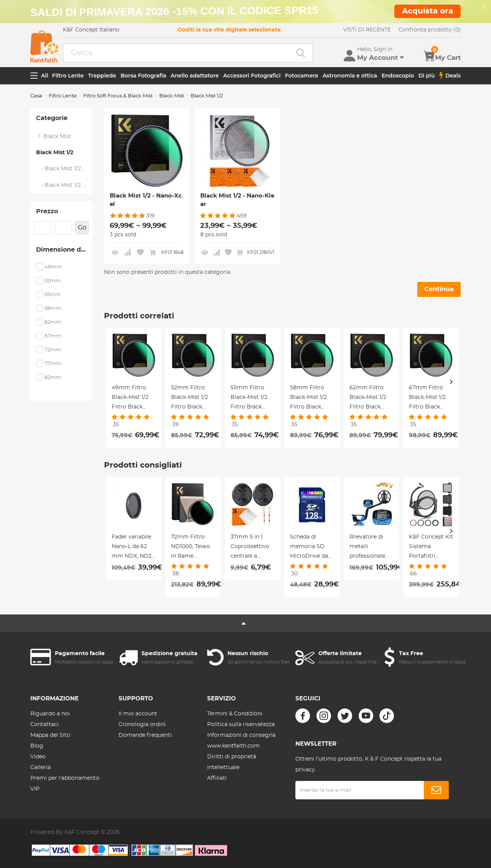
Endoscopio (398, 76)
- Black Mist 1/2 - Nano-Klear (64, 185)
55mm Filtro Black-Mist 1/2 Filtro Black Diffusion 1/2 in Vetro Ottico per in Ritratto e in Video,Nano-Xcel (252, 399)
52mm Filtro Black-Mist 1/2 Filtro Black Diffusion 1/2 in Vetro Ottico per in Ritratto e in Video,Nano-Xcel (193, 399)
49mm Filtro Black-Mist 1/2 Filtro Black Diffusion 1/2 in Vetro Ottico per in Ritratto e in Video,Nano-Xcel (133, 399)
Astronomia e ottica (350, 76)
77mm (53, 364)
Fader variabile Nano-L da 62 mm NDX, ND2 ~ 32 (132, 548)
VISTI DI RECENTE (367, 30)
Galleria (40, 768)
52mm (53, 281)
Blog (37, 746)
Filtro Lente (68, 76)
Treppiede (102, 76)
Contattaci (44, 725)
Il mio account (138, 714)
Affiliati (217, 778)
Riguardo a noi (50, 714)
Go (82, 227)
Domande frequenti (145, 735)
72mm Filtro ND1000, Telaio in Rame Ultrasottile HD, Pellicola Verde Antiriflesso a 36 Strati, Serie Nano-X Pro (193, 548)
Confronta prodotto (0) (430, 30)
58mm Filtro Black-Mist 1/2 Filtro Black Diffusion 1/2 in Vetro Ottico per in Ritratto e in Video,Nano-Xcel (312, 399)
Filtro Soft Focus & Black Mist (118, 96)
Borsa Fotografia (143, 76)
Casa (36, 96)
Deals (450, 76)
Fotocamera (302, 76)
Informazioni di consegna (241, 735)
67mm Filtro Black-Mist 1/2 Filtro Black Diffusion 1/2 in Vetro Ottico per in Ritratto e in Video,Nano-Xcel (431, 399)
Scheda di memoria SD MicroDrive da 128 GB (309, 548)
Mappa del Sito (50, 735)
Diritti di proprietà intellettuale (232, 762)
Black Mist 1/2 (55, 153)
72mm (53, 350)
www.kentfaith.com (233, 746)
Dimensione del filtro (64, 250)
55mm (53, 295)
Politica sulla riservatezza (241, 725)
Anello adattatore (195, 76)
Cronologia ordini (142, 725)
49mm (53, 267)
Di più (427, 76)
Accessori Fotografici (252, 76)
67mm (53, 336)
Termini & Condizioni (235, 714)
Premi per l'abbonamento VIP (65, 784)
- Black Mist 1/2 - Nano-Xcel (64, 169)
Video (38, 757)
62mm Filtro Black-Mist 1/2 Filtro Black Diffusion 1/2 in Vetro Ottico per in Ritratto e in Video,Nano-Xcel (371, 399)
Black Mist (172, 96)
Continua (439, 289)
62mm (53, 322)
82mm (53, 378)
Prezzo (47, 211)
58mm (53, 309)
